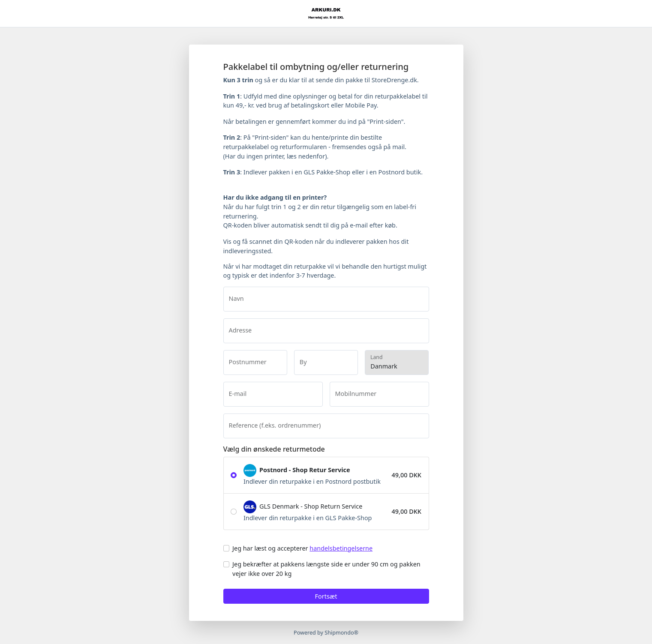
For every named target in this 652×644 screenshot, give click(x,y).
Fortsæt (326, 596)
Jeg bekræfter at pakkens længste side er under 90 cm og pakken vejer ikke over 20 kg (326, 569)
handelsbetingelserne (341, 548)
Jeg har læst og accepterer (302, 548)
